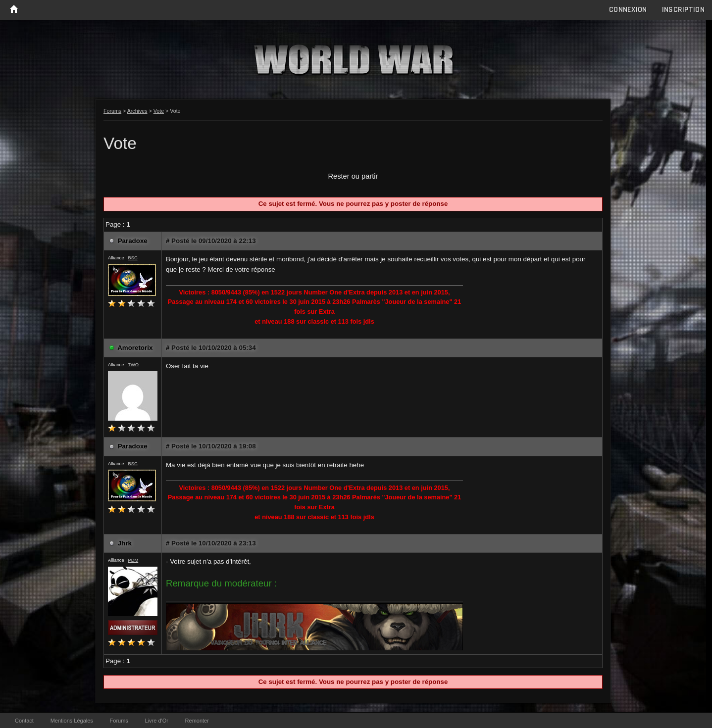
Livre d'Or (157, 721)
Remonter (197, 721)
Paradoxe (133, 241)
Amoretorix (135, 348)
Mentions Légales (72, 721)
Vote (159, 111)
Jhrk (125, 543)
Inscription (683, 10)
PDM (133, 560)
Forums (112, 111)
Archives (137, 111)
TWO (133, 365)
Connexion (628, 10)
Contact (24, 721)
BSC (132, 258)
